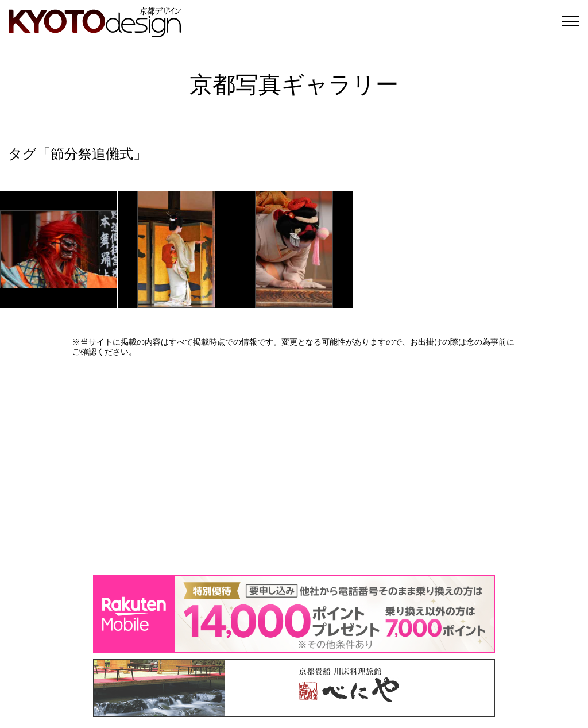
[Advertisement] (294, 466)
